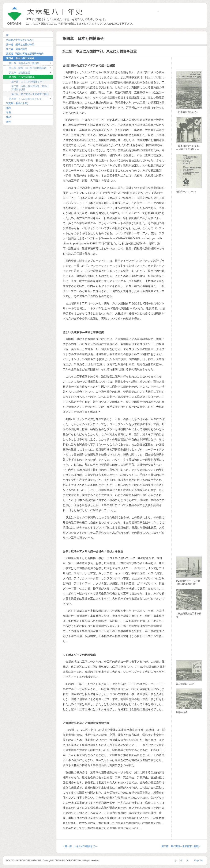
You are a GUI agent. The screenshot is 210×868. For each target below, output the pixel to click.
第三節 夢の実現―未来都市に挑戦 (30, 94)
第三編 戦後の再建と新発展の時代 (25, 54)
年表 (8, 112)
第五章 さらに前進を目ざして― (27, 99)
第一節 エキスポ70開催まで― (28, 82)
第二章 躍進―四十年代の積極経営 (28, 68)
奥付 (8, 122)
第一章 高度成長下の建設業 (24, 63)
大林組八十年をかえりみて (20, 40)
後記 (8, 117)
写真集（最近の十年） (18, 103)
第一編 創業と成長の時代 (20, 44)
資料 (8, 108)
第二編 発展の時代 (17, 49)
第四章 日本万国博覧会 (22, 77)
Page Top (198, 861)
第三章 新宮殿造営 (20, 73)
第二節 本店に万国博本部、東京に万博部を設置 (30, 88)
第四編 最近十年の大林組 (20, 58)
